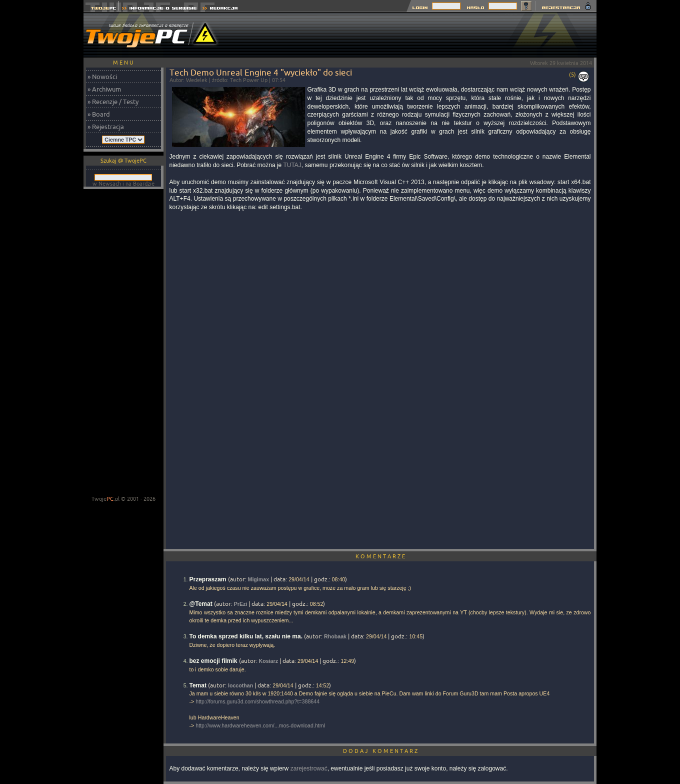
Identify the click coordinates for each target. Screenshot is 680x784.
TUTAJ (292, 165)
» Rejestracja (106, 127)
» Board (99, 114)
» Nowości (102, 77)
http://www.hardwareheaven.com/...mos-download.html (260, 725)
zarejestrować (309, 768)
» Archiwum (104, 89)
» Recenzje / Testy (113, 102)
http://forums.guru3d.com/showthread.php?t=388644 (257, 701)
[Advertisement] (414, 35)
